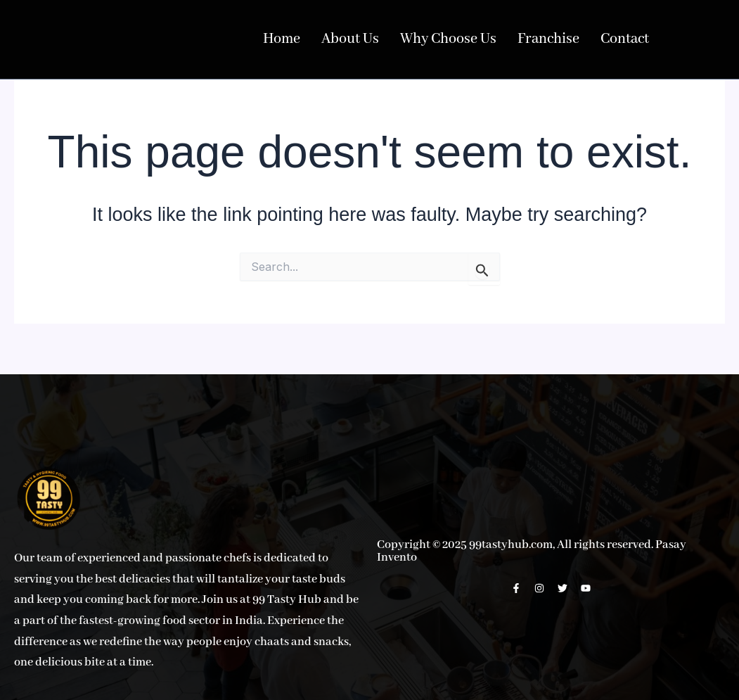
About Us (345, 39)
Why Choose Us (435, 39)
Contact (600, 39)
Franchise (528, 39)
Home (280, 39)
